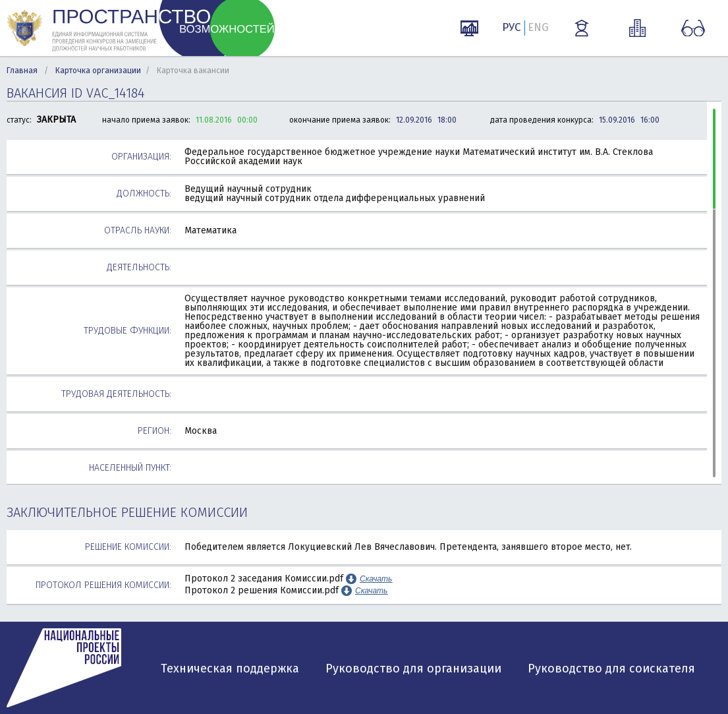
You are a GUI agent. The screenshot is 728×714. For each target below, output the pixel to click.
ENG (538, 27)
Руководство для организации (413, 669)
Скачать (376, 579)
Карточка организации (98, 71)
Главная (22, 71)
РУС (512, 27)
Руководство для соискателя (611, 669)
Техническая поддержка (230, 669)
